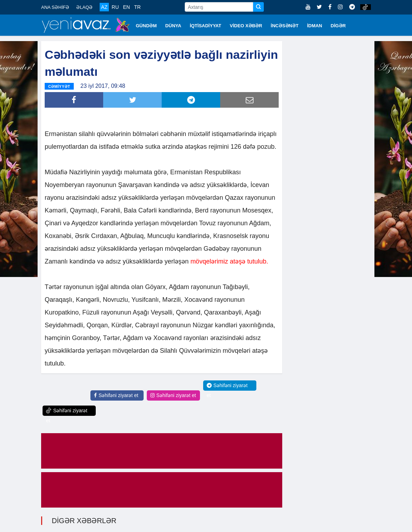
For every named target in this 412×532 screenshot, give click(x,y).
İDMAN (315, 26)
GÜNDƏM (146, 26)
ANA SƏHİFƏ (55, 7)
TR (137, 7)
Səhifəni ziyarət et (116, 395)
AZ (104, 7)
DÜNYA (173, 26)
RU (115, 7)
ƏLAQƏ (84, 7)
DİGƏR (338, 26)
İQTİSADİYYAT (205, 26)
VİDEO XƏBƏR (246, 26)
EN (126, 7)
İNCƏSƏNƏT (285, 26)
